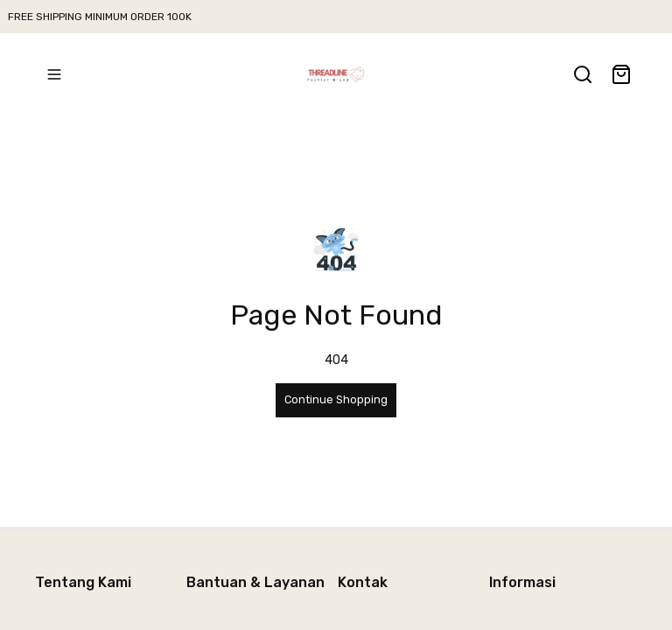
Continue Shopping (336, 399)
